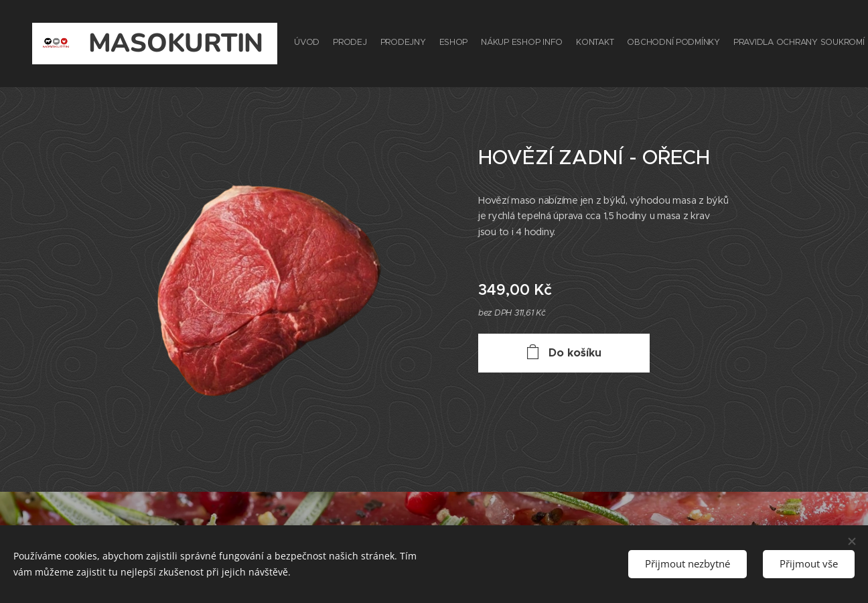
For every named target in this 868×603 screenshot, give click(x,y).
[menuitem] (641, 44)
